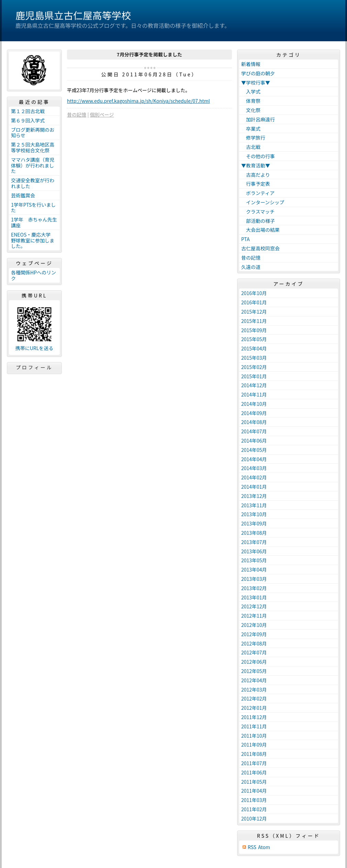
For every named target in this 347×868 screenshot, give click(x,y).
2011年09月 (254, 745)
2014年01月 (254, 487)
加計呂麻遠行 (258, 119)
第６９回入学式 (28, 120)
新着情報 (251, 64)
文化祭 (251, 110)
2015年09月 (254, 330)
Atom (264, 847)
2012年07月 (254, 652)
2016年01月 (254, 302)
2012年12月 (254, 606)
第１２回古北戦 (28, 111)
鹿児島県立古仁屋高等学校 (73, 15)
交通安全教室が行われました (33, 183)
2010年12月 (254, 818)
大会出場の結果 (260, 230)
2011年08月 (254, 754)
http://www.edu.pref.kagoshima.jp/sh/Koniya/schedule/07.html (138, 101)
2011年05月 (254, 782)
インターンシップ (263, 202)
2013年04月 (254, 569)
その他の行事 (258, 156)
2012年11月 (254, 616)
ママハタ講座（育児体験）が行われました (33, 165)
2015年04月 (254, 348)
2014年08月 (254, 422)
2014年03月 (254, 468)
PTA (245, 239)
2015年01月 (254, 376)
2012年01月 (254, 708)
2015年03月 (254, 358)
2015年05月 (254, 339)
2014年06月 (254, 441)
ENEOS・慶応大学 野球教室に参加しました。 (33, 240)
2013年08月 (254, 533)
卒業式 (251, 129)
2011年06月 (254, 772)
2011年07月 (254, 763)
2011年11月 (254, 726)
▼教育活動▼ (256, 165)
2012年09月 (254, 634)
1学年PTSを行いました (33, 208)
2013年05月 (254, 560)
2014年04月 (254, 459)
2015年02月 (254, 367)
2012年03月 (254, 690)
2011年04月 (254, 791)
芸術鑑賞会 (23, 195)
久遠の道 (251, 267)
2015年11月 (254, 321)
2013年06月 (254, 551)
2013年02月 (254, 588)
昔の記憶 (77, 115)
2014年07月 (254, 431)
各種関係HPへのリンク (33, 275)
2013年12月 (254, 496)
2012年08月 (254, 643)
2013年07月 (254, 542)
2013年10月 (254, 514)
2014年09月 (254, 413)
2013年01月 (254, 597)
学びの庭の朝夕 (258, 73)
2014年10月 (254, 404)
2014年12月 (254, 385)
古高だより (256, 175)
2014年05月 (254, 450)
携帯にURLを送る (35, 348)
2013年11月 (254, 505)
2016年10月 (254, 293)
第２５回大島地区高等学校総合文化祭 (33, 147)
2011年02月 (254, 809)
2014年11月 (254, 394)
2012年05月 (254, 671)
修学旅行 (253, 138)
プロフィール (34, 367)
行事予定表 (256, 184)
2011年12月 (254, 717)
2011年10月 (254, 736)
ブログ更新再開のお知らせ (33, 133)
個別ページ (102, 115)
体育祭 (251, 101)
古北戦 (251, 147)
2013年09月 (254, 523)
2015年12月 (254, 312)
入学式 (251, 91)
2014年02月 (254, 477)
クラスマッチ (258, 211)
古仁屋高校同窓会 (260, 248)
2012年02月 (254, 698)
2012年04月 (254, 680)
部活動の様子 (258, 221)
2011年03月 (254, 800)
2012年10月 (254, 625)
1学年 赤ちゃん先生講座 (34, 222)
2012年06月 (254, 662)
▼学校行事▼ (256, 83)
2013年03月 (254, 579)
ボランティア (258, 193)
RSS (252, 847)
